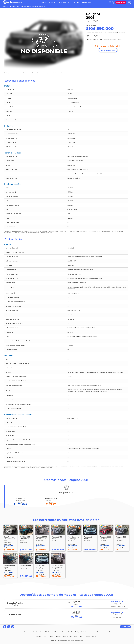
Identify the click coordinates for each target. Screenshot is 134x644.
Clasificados (61, 2)
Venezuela (95, 637)
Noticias (52, 2)
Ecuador (59, 637)
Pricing (77, 632)
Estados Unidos (68, 637)
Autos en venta (15, 6)
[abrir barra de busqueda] (110, 2)
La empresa (28, 632)
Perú (82, 637)
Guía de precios (74, 2)
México (76, 637)
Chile (45, 637)
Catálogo (44, 2)
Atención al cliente (38, 632)
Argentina (39, 637)
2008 (36, 6)
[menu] (129, 2)
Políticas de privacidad (67, 632)
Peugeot (30, 6)
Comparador (86, 2)
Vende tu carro (121, 2)
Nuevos (6, 6)
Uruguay (88, 637)
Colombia (51, 637)
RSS (109, 632)
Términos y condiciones (52, 632)
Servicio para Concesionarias (98, 632)
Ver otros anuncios (108, 50)
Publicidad (84, 632)
